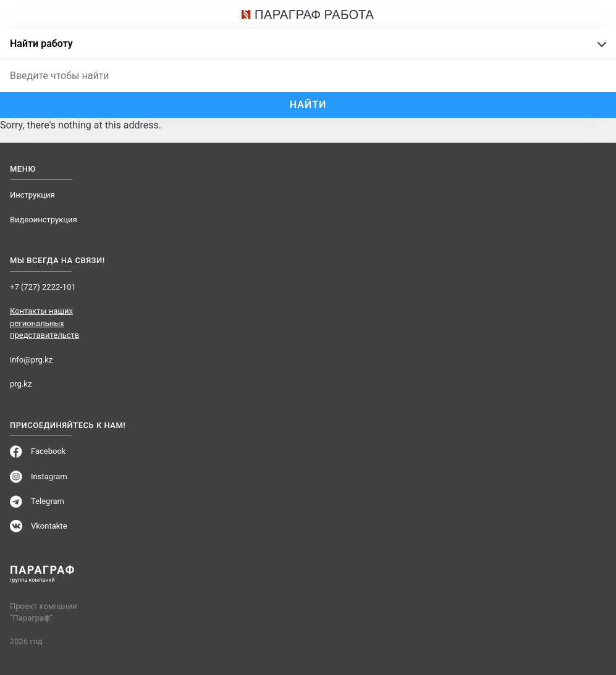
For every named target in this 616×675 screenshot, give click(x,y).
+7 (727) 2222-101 (43, 287)
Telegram (48, 501)
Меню (23, 169)
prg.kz (21, 384)
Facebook (48, 451)
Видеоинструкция (44, 220)
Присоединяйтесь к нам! (68, 426)
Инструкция (32, 195)
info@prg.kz (31, 360)
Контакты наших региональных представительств (44, 323)
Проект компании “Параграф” (43, 612)
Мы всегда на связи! (57, 261)
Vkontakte (49, 526)
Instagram (49, 476)
